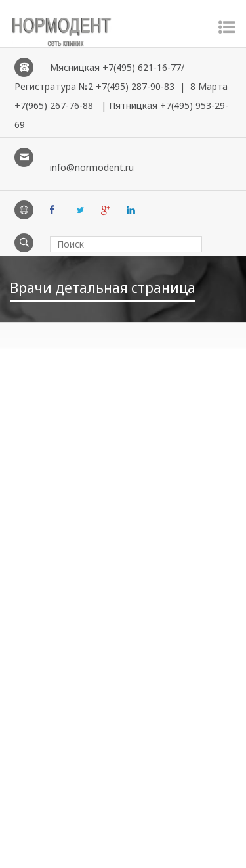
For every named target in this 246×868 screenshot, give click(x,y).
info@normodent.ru (92, 167)
